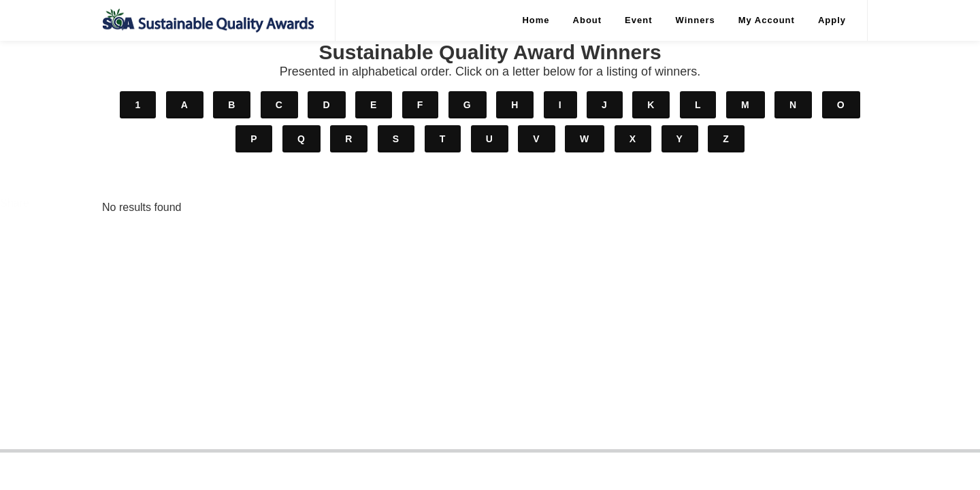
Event (638, 20)
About (588, 20)
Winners (696, 20)
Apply (832, 20)
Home (536, 20)
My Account (767, 20)
